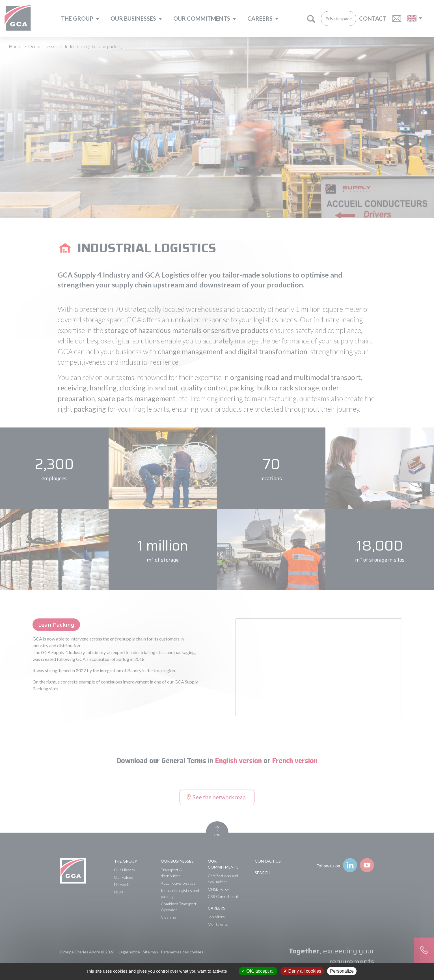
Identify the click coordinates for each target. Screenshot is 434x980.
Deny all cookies (302, 971)
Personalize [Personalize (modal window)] (342, 971)
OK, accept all (258, 971)
